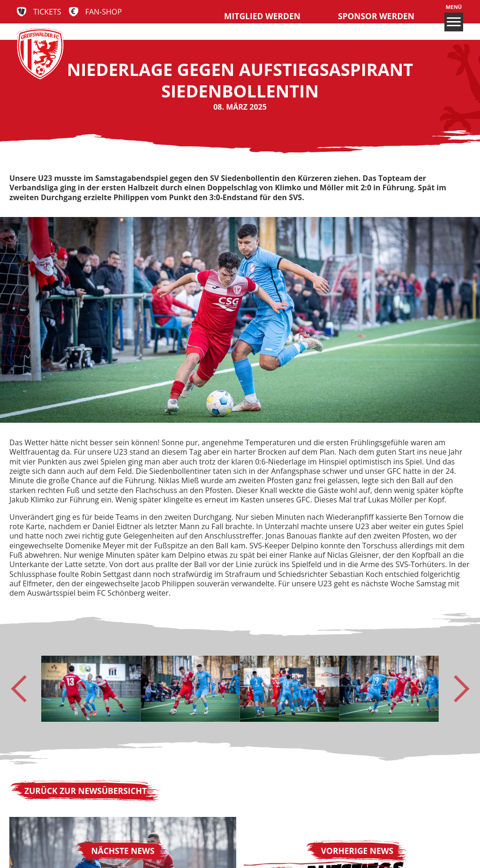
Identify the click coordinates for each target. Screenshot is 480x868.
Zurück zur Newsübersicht (86, 791)
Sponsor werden (376, 16)
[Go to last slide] (24, 688)
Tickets (47, 12)
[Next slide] (456, 688)
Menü (454, 18)
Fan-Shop (104, 12)
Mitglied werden (262, 16)
